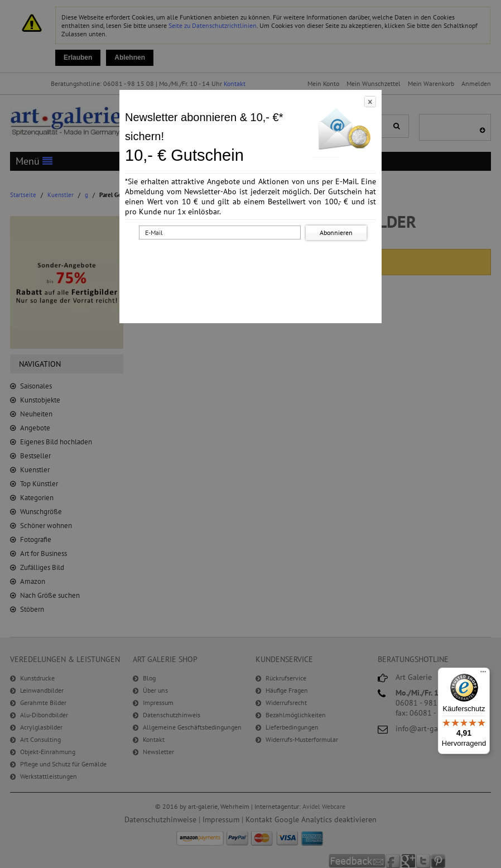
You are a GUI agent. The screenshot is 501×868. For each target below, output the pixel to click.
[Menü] (483, 674)
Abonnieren (336, 232)
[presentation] (253, 264)
